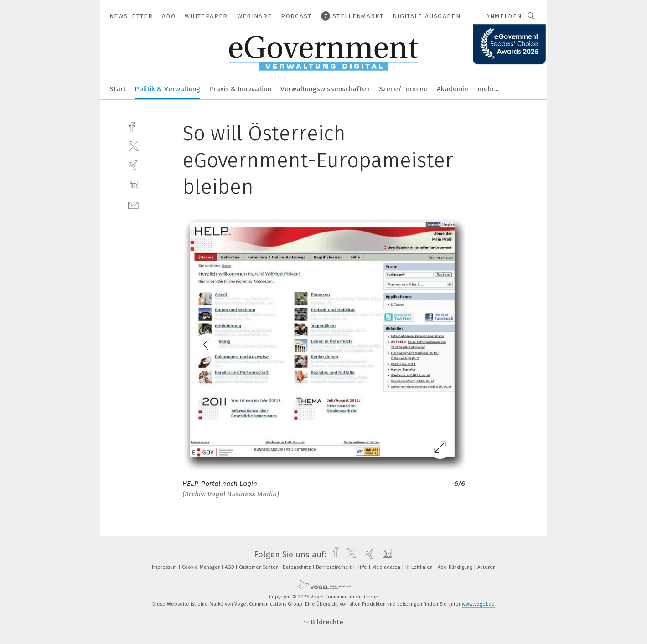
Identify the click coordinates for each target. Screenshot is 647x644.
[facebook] (133, 126)
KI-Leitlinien (420, 567)
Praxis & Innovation (240, 89)
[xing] (133, 165)
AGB (230, 567)
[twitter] (133, 146)
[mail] (133, 204)
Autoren (487, 567)
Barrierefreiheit (334, 567)
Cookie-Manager (202, 567)
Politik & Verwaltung (168, 89)
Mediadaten (387, 567)
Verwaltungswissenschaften (325, 89)
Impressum (165, 567)
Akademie (453, 89)
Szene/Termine (403, 89)
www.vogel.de (478, 604)
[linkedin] (133, 185)
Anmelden (504, 16)
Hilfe (362, 567)
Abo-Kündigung (456, 567)
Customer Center (259, 567)
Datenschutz (298, 567)
